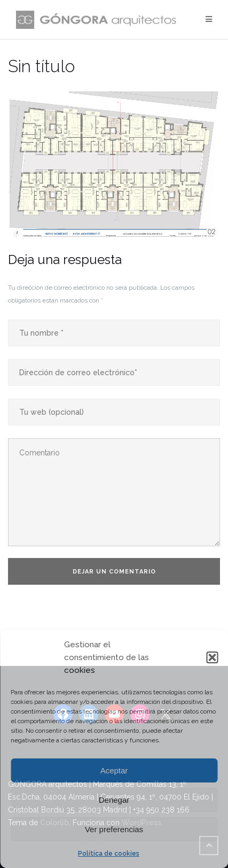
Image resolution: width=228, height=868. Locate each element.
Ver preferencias (114, 829)
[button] (212, 657)
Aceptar (114, 770)
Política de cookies (109, 854)
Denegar (114, 800)
